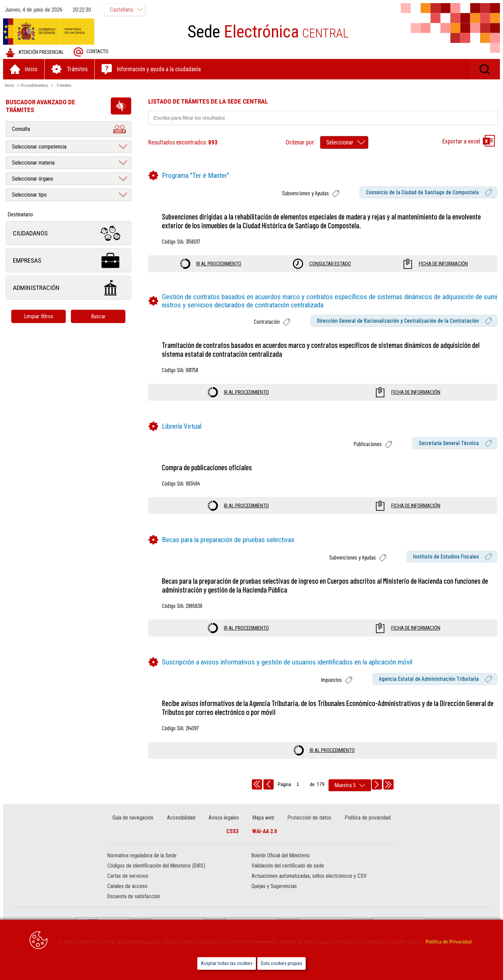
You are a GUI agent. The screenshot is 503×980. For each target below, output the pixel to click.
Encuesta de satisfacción (134, 897)
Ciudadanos (69, 233)
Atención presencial (35, 53)
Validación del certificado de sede (288, 866)
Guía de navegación (133, 818)
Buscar (99, 316)
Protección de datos (309, 818)
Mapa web (263, 818)
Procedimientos (35, 85)
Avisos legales (224, 818)
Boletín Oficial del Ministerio (281, 856)
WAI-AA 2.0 (265, 831)
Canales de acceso (128, 886)
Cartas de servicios (128, 876)
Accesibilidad (181, 818)
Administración (69, 288)
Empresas (69, 261)
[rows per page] (350, 785)
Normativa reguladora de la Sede (142, 856)
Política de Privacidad (449, 942)
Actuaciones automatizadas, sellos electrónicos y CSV (309, 876)
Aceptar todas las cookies (227, 963)
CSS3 (232, 831)
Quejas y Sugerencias (274, 886)
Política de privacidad (367, 818)
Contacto (91, 52)
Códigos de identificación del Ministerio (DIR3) (157, 866)
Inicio (10, 85)
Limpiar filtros (39, 316)
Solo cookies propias (281, 963)
